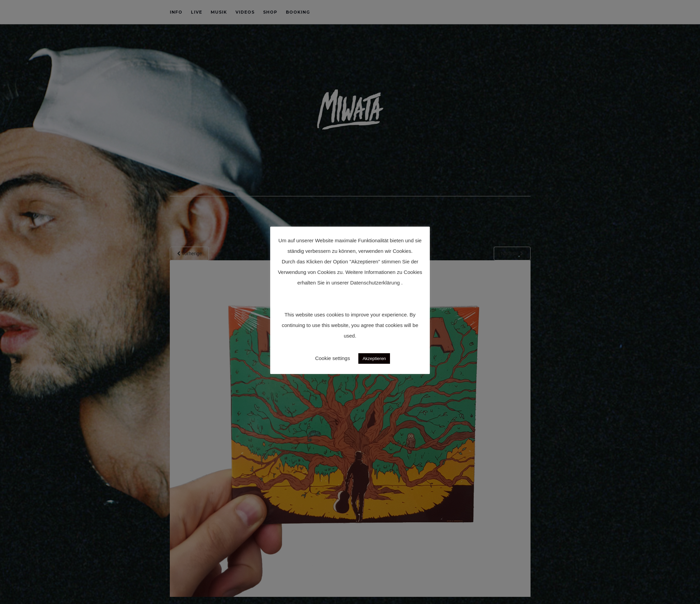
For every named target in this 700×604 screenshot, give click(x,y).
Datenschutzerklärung (375, 283)
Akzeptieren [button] (374, 358)
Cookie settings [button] (333, 358)
